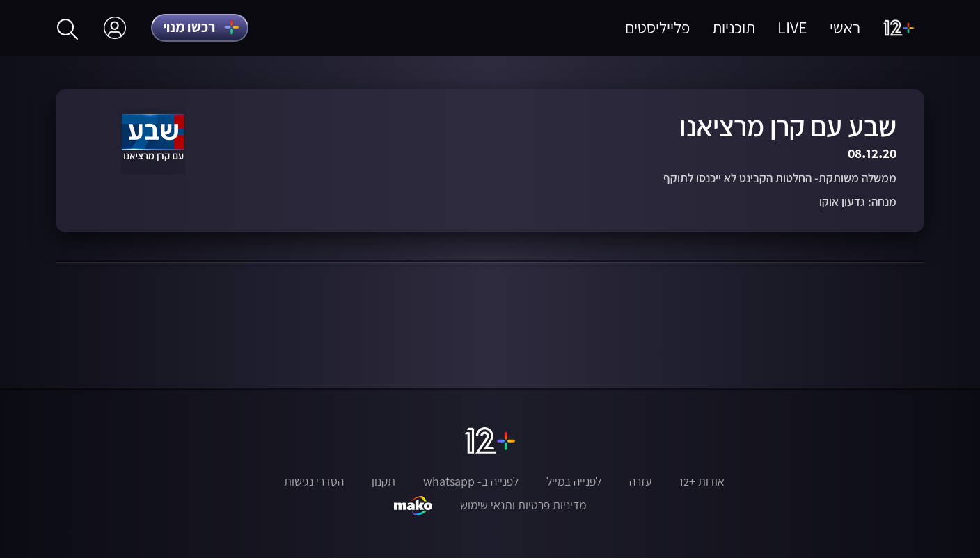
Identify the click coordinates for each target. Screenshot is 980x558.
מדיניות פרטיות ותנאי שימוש (523, 505)
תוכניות (734, 27)
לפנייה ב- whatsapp (471, 481)
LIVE (792, 27)
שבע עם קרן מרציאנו (788, 126)
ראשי (845, 27)
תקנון (384, 481)
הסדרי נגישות (314, 481)
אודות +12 (702, 481)
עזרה (640, 481)
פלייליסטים (657, 27)
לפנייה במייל (574, 481)
